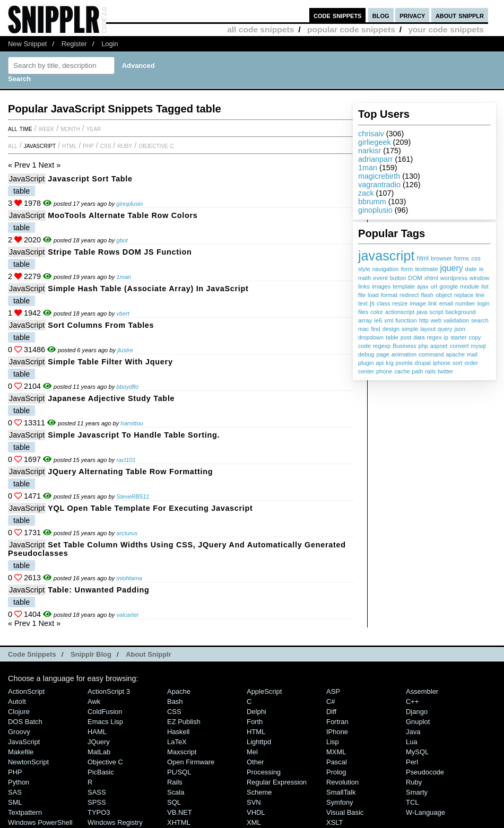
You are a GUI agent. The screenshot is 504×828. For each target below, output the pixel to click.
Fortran (337, 722)
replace (464, 295)
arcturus (127, 533)
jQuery (99, 742)
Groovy (19, 732)
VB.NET (180, 812)
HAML (97, 732)
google (449, 286)
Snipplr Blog (91, 654)
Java (413, 732)
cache (402, 371)
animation (404, 354)
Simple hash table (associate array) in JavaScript (148, 289)
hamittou (132, 423)
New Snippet (27, 44)
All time (20, 128)
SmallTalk (341, 792)
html (423, 258)
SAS (15, 792)
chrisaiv (371, 134)
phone (384, 371)
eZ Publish (184, 722)
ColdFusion (105, 712)
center (366, 371)
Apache (179, 691)
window (479, 278)
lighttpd (259, 742)
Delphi (257, 712)
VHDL (256, 812)
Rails (175, 782)
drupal (423, 363)
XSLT (334, 822)
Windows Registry (115, 822)
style (364, 269)
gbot (122, 240)
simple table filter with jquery (110, 362)
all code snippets (260, 29)
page (383, 354)
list (485, 286)
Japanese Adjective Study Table (111, 398)
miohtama (129, 578)
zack (366, 193)
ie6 (379, 320)
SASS (97, 792)
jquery (451, 268)
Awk (94, 701)
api (380, 363)
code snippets (338, 15)
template (404, 286)
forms (462, 258)
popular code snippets (351, 29)
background (460, 312)
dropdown (371, 337)
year (94, 128)
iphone (442, 363)
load (373, 295)
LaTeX (177, 742)
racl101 (126, 460)
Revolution (342, 782)
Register (74, 44)
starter (459, 337)
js (372, 303)
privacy (412, 15)
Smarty (417, 792)
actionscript (400, 312)
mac (363, 329)
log (390, 363)
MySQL (417, 752)
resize (400, 303)
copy (475, 337)
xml (389, 320)
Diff (331, 712)
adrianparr (376, 159)
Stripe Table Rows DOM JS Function (120, 252)
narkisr (370, 151)
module (470, 286)
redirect (409, 295)
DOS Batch (25, 722)
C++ (412, 701)
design (391, 329)
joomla (404, 363)
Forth (255, 722)
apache (455, 354)
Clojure (19, 712)
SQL (174, 802)
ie (481, 269)
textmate (426, 269)
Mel (252, 752)
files (363, 312)
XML (254, 822)
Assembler (422, 691)
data (419, 337)
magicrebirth (379, 176)
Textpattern (25, 812)
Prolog (336, 772)
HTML (69, 145)
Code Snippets (32, 654)
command (431, 354)
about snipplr (460, 15)
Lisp (333, 742)
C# (331, 701)
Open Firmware (191, 762)
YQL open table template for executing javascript (150, 508)
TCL (412, 802)
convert (459, 346)
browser (441, 258)
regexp (382, 346)
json (460, 329)
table (392, 337)
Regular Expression (277, 782)
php (423, 346)
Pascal (337, 762)
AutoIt (17, 701)
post (406, 337)
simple (410, 329)
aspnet (439, 346)
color (377, 312)
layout (428, 329)
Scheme (259, 792)
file (362, 295)
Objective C (156, 145)
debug (366, 354)
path (417, 371)
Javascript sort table (90, 179)
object (444, 295)
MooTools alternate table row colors (123, 215)
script (436, 312)
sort (457, 363)
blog (381, 15)
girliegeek (375, 142)
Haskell (178, 732)
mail (472, 354)
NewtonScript (28, 762)
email (446, 303)
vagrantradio (379, 185)
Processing (264, 772)
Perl (412, 762)
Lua (412, 742)
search (480, 320)
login (484, 303)
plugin (366, 363)
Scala (176, 792)
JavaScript (40, 145)
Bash (175, 701)
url (434, 286)
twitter (445, 371)
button (398, 278)
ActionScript (26, 691)
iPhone (337, 732)
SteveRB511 (133, 496)
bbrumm (372, 202)
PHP (88, 145)
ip (446, 337)
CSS (106, 145)
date (471, 269)
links (364, 286)
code (364, 346)
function (406, 320)
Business (404, 346)
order (471, 363)
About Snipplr (149, 654)
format (389, 295)
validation (456, 320)
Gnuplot (418, 722)
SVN (254, 802)
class (383, 303)
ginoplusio (375, 210)
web (436, 320)
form (407, 269)
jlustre (125, 350)
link (433, 303)
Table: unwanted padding (98, 590)
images (381, 286)
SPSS (97, 802)
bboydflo (127, 387)
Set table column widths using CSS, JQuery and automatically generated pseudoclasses (177, 549)
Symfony (340, 802)
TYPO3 (99, 812)
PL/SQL (179, 772)
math (364, 278)
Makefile (21, 752)
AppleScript (264, 691)
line (480, 295)
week (46, 128)
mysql (479, 346)
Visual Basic (345, 812)
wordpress (454, 278)
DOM (415, 278)
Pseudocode (425, 772)
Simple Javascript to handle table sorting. (134, 435)
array (365, 320)
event (380, 278)
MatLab (99, 752)
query (445, 329)
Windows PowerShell (40, 822)
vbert (123, 313)
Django (417, 712)
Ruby (125, 145)
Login (110, 44)
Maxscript (182, 752)
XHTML (179, 822)
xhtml (431, 278)
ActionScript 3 (109, 691)
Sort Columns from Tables (101, 325)
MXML (336, 752)
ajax (423, 286)
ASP (333, 691)
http (424, 320)
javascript (386, 256)
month (70, 128)
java (422, 312)
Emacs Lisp (105, 722)
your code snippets (446, 29)
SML (15, 802)
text (363, 303)
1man (368, 168)
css (476, 258)
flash (427, 295)
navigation (386, 269)
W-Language (425, 812)
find (375, 329)
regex (434, 337)
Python (19, 782)
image (418, 303)
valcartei (127, 615)
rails (430, 371)
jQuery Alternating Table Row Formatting (130, 472)
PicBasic (101, 772)
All (13, 145)
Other (255, 762)
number (465, 303)
